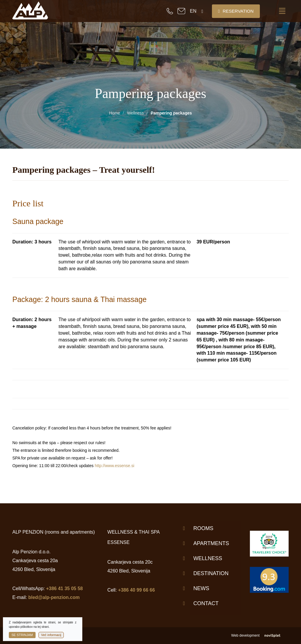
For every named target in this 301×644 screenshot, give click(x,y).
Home (114, 113)
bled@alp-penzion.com (54, 597)
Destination (211, 573)
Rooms (203, 528)
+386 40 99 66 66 (137, 590)
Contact (206, 603)
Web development (260, 635)
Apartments (211, 543)
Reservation (236, 11)
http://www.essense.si (114, 466)
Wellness (135, 113)
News (201, 588)
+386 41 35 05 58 (65, 589)
